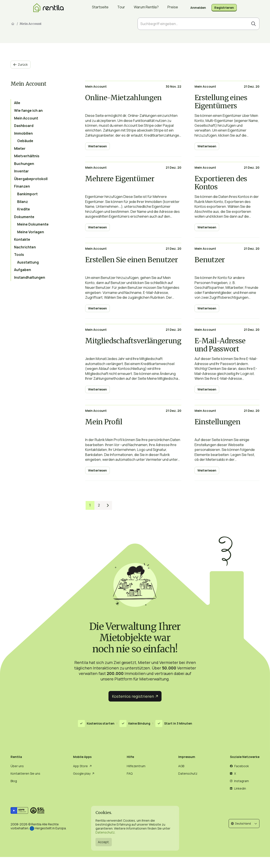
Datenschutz (105, 832)
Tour (121, 8)
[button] (244, 824)
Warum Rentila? (146, 8)
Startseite (100, 8)
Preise (173, 8)
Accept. (104, 842)
